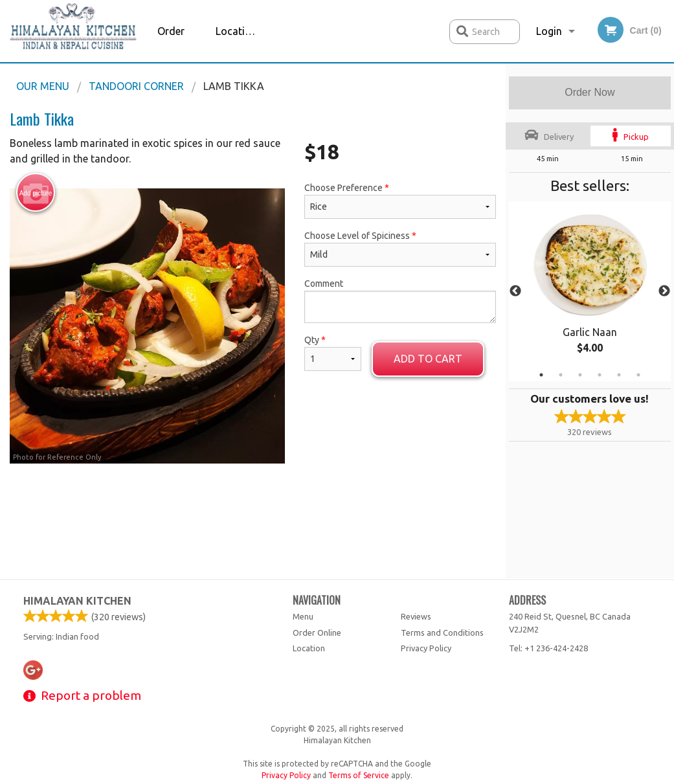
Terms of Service (359, 775)
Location (236, 31)
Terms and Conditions (442, 633)
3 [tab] (580, 375)
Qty (333, 353)
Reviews (416, 616)
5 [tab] (619, 375)
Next (664, 291)
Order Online (172, 44)
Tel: (548, 648)
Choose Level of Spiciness (400, 249)
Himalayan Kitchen (77, 601)
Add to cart (428, 359)
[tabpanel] (590, 291)
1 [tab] (541, 375)
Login (549, 31)
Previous (515, 291)
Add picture (36, 193)
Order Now (590, 92)
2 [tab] (561, 375)
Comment (400, 301)
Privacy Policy (426, 648)
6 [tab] (638, 375)
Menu (303, 616)
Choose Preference (400, 201)
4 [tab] (600, 375)
